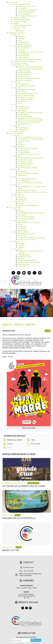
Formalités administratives (23, 46)
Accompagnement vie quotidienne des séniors (32, 187)
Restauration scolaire (26, 160)
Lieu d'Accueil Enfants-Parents (29, 262)
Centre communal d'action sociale (30, 137)
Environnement (19, 196)
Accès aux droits (24, 141)
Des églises (22, 215)
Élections (17, 29)
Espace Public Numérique (27, 260)
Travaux (21, 203)
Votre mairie (13, 2)
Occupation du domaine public (29, 122)
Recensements (23, 56)
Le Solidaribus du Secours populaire (31, 139)
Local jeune (22, 171)
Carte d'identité (23, 48)
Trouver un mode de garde (28, 148)
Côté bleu (21, 245)
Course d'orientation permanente (30, 183)
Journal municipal (20, 27)
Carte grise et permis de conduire (30, 59)
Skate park (22, 226)
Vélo (20, 103)
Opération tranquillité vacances (29, 78)
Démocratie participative (22, 25)
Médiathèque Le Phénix (26, 234)
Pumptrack (22, 228)
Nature (16, 241)
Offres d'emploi (24, 128)
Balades (21, 247)
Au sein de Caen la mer (26, 6)
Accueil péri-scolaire (25, 162)
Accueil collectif (24, 150)
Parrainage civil (23, 42)
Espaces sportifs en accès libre (29, 222)
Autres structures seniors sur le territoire (33, 192)
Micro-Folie (22, 236)
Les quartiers (23, 8)
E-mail (9, 448)
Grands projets (19, 202)
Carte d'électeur (24, 54)
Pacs (20, 40)
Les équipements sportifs (27, 179)
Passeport (22, 50)
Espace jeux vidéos (25, 257)
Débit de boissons (25, 124)
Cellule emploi (23, 129)
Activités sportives (20, 221)
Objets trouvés (23, 76)
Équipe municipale (20, 18)
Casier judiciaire (24, 57)
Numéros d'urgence (25, 80)
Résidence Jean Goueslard (27, 190)
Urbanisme (17, 88)
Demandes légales (20, 110)
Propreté (17, 82)
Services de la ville (20, 21)
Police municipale (24, 71)
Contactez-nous (28, 567)
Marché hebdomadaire (26, 12)
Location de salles (20, 63)
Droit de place (23, 114)
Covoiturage (22, 101)
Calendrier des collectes (27, 86)
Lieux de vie (18, 249)
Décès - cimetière (24, 44)
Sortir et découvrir (15, 207)
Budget (16, 23)
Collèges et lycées (24, 166)
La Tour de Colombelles (27, 217)
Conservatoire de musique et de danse (32, 238)
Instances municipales (21, 19)
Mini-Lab (21, 259)
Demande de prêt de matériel (24, 61)
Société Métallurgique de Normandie (31, 213)
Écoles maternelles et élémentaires (31, 158)
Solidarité (17, 135)
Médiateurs (22, 175)
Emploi (16, 126)
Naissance (22, 37)
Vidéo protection (24, 74)
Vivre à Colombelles (16, 133)
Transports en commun (27, 97)
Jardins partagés (24, 264)
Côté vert (21, 243)
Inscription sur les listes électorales (31, 52)
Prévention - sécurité (21, 65)
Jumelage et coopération (27, 16)
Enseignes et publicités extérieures (30, 112)
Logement (22, 145)
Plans (15, 105)
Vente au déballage (25, 116)
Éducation (17, 156)
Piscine (20, 224)
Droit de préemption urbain (28, 93)
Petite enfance (19, 147)
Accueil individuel (24, 152)
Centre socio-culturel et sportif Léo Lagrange (31, 252)
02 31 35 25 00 (28, 571)
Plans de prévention (25, 73)
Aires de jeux (23, 230)
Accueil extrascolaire (25, 164)
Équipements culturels (21, 232)
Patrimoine (17, 209)
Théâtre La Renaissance (27, 240)
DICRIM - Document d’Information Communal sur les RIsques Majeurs (31, 68)
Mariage (21, 38)
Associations (18, 194)
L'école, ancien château (26, 219)
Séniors (16, 185)
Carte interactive (24, 107)
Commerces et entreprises (28, 10)
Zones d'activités (24, 14)
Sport (15, 177)
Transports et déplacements (24, 95)
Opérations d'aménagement (28, 205)
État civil (16, 35)
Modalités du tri (24, 84)
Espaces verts (23, 198)
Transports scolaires (25, 99)
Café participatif (24, 255)
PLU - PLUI (22, 92)
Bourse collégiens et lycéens (28, 173)
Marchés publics (19, 131)
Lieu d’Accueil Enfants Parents (29, 154)
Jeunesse (17, 169)
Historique (22, 211)
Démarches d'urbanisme (27, 90)
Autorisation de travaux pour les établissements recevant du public (30, 119)
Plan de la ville (23, 109)
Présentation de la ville (22, 4)
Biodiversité (22, 200)
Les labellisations (24, 181)
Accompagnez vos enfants (28, 167)
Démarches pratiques (17, 33)
